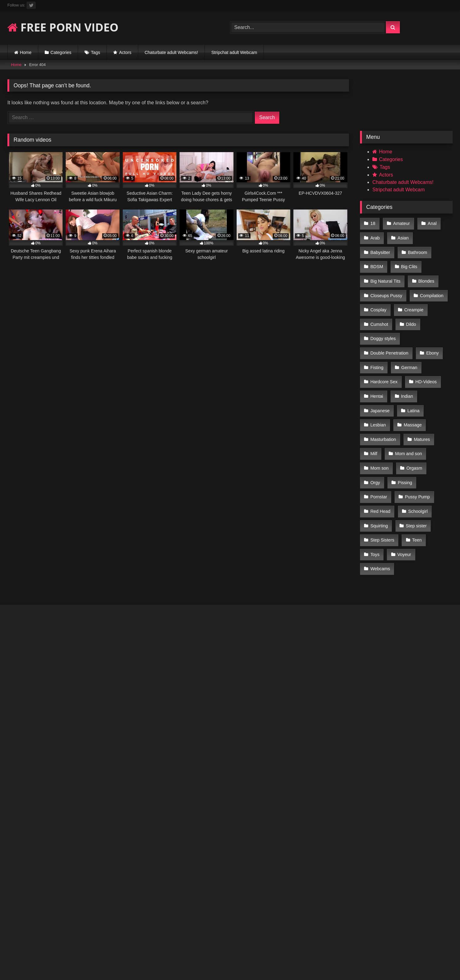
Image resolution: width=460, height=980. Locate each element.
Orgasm (413, 432)
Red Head (422, 458)
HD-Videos (425, 354)
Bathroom (380, 249)
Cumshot (415, 301)
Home (26, 52)
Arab (375, 236)
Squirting (415, 471)
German (408, 341)
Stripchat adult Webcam (234, 52)
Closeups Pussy (419, 275)
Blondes (378, 275)
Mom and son (407, 419)
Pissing (404, 445)
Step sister (381, 484)
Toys (401, 497)
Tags (96, 52)
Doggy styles (410, 314)
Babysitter (435, 236)
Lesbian (378, 393)
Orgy (375, 445)
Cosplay (419, 289)
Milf (374, 419)
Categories (61, 52)
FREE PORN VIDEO (63, 27)
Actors (125, 52)
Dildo (375, 314)
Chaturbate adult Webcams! (171, 52)
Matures (421, 406)
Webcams (380, 510)
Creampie (380, 301)
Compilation (382, 289)
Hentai (377, 367)
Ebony (431, 328)
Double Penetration (389, 328)
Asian (402, 236)
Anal (431, 223)
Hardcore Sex (384, 354)
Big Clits (378, 262)
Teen (375, 497)
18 (373, 223)
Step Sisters (420, 484)
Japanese (380, 380)
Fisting (377, 341)
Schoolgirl (380, 471)
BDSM (413, 249)
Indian (406, 367)
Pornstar (437, 445)
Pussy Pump (383, 458)
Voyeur (430, 497)
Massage (412, 393)
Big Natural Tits (419, 262)
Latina (412, 380)
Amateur (400, 223)
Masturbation (383, 406)
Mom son (379, 432)
